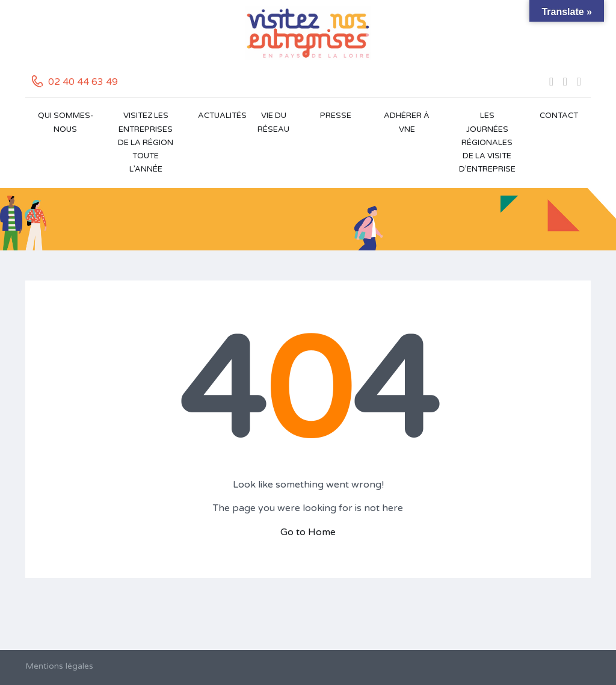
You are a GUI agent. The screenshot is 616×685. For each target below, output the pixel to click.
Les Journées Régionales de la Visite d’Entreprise (487, 142)
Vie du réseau (273, 122)
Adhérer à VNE (407, 122)
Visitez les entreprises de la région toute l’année (146, 142)
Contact (559, 116)
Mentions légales (59, 666)
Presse (336, 116)
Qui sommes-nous (66, 122)
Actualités (220, 116)
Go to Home (308, 532)
